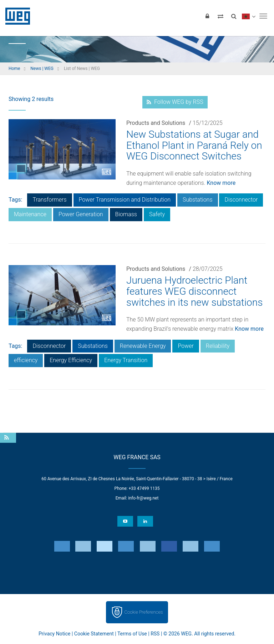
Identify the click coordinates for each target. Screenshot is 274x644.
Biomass (126, 214)
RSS (155, 634)
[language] (248, 16)
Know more (221, 183)
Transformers (49, 200)
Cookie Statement (94, 634)
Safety (157, 214)
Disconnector (241, 200)
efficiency (26, 360)
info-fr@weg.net (143, 498)
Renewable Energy (143, 346)
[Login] (207, 16)
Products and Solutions (156, 123)
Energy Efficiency (71, 360)
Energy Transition (126, 360)
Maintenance (30, 214)
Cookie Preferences (144, 612)
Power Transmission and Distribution (125, 200)
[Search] (234, 16)
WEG (15, 16)
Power (186, 346)
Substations (198, 200)
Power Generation (81, 214)
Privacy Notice (54, 634)
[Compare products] (220, 16)
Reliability (218, 346)
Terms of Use (132, 634)
